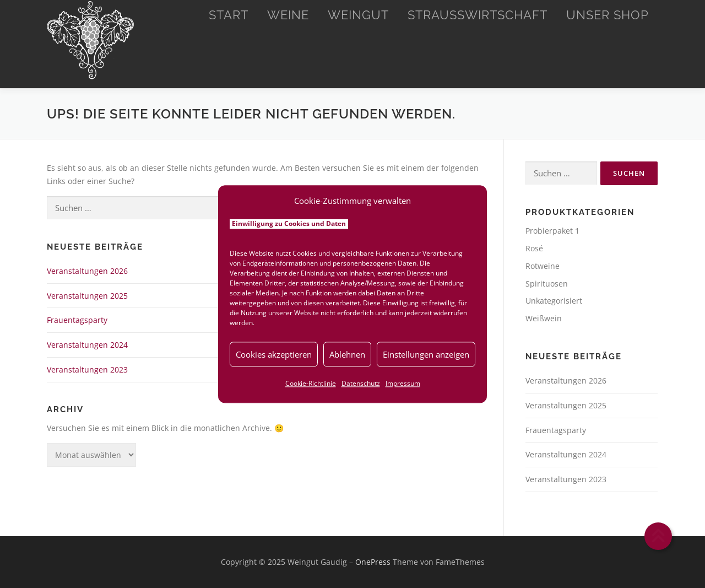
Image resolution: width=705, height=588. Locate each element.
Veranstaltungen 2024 (87, 345)
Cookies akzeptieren (274, 354)
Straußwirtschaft (478, 15)
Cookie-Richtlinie (311, 383)
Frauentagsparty (77, 320)
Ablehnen (347, 354)
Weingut (358, 15)
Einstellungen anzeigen (426, 354)
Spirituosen (547, 284)
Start (229, 15)
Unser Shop (608, 15)
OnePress (373, 562)
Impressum (403, 383)
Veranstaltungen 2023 (87, 369)
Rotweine (543, 266)
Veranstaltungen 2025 (87, 296)
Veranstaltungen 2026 (87, 271)
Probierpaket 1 (552, 231)
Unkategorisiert (554, 301)
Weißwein (544, 318)
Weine (288, 15)
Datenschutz (361, 383)
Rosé (534, 248)
